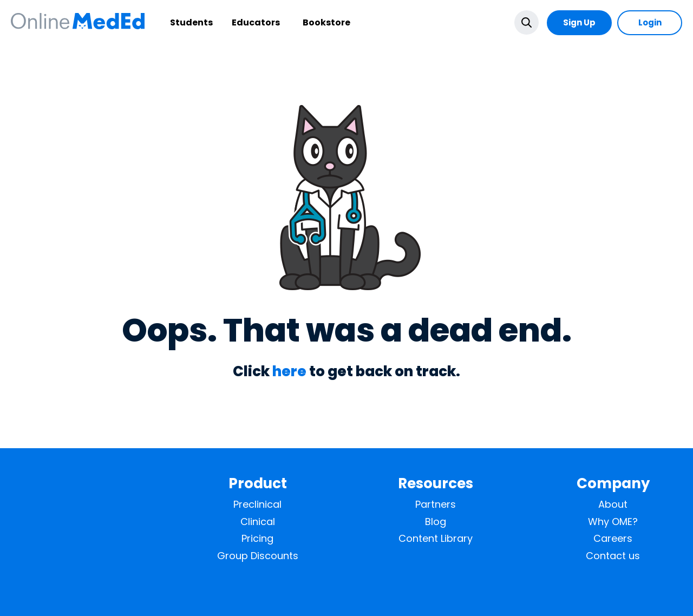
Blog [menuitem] (436, 522)
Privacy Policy (603, 590)
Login (650, 22)
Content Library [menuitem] (436, 539)
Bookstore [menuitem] (300, 22)
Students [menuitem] (165, 22)
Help (646, 590)
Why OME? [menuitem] (613, 522)
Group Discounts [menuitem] (258, 556)
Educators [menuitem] (230, 22)
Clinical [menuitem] (258, 522)
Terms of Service (542, 590)
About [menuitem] (613, 504)
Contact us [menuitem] (613, 556)
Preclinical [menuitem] (257, 504)
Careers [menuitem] (613, 539)
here (289, 371)
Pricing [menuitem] (257, 539)
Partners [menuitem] (436, 504)
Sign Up (579, 22)
